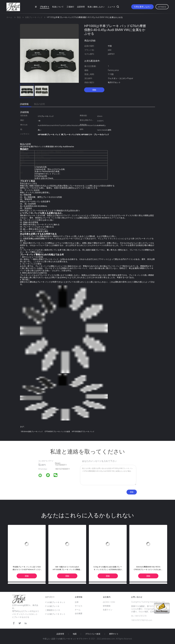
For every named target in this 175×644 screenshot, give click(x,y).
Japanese (162, 7)
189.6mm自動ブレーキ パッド (32, 431)
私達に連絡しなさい (96, 7)
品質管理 (81, 7)
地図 (75, 634)
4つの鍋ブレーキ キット (55, 602)
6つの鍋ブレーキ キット (55, 614)
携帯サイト (114, 634)
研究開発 (107, 606)
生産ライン (108, 610)
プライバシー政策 (93, 634)
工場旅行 (70, 7)
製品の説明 (39, 104)
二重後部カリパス (53, 610)
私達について (58, 7)
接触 (94, 90)
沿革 (77, 602)
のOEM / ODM (109, 602)
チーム (78, 610)
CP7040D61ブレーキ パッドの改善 (57, 431)
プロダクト (45, 7)
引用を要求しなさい (142, 7)
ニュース (111, 7)
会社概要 (79, 613)
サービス (79, 606)
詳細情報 (24, 104)
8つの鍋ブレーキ (52, 606)
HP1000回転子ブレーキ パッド (83, 431)
